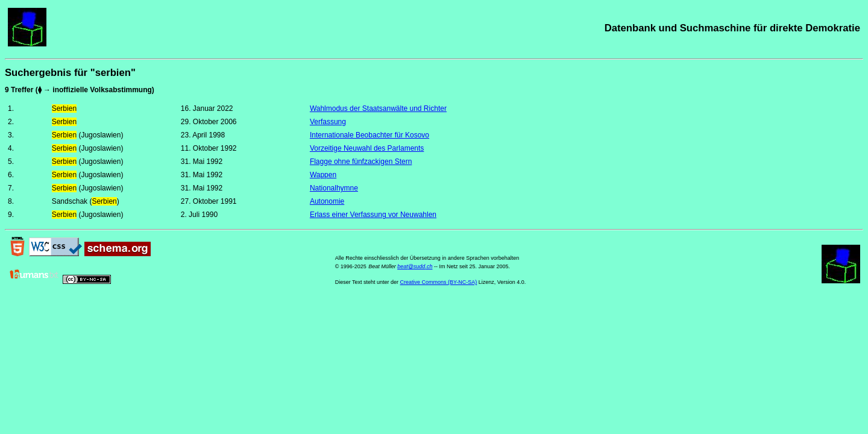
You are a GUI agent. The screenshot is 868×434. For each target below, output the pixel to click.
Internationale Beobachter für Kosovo (370, 135)
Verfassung (328, 122)
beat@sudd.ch (415, 266)
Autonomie (327, 201)
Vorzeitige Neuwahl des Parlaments (367, 148)
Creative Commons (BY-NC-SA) (439, 282)
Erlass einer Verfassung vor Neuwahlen (373, 215)
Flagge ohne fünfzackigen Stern (361, 162)
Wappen (323, 175)
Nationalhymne (334, 188)
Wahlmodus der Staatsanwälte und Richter (378, 108)
